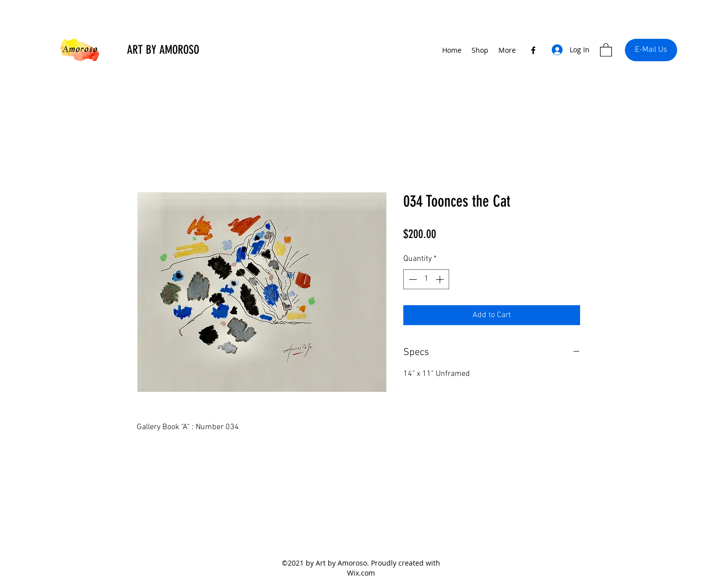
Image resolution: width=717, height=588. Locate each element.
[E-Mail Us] (651, 50)
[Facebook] (533, 50)
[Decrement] (412, 279)
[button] (606, 50)
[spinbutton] (426, 279)
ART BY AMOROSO (163, 50)
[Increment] (441, 279)
